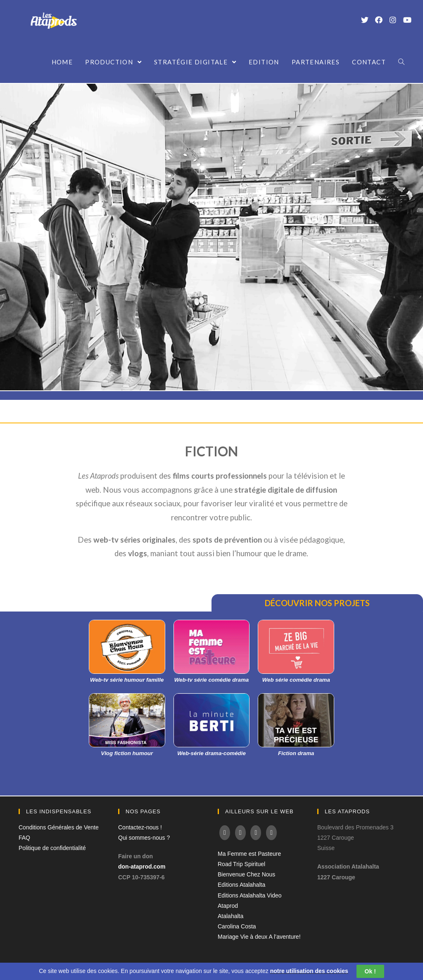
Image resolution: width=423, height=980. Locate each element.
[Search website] (401, 62)
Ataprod (228, 906)
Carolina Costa (237, 926)
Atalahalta (231, 916)
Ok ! (370, 971)
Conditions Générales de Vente (59, 827)
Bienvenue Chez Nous (246, 874)
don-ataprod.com (142, 867)
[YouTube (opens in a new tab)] (407, 20)
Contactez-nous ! (140, 827)
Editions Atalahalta (241, 885)
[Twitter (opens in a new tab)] (365, 20)
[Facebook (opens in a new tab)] (379, 20)
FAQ (24, 838)
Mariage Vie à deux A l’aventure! (259, 937)
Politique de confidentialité (52, 848)
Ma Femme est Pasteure (249, 854)
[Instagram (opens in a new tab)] (393, 20)
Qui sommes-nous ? (144, 838)
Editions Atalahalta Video (250, 895)
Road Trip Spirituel (241, 864)
